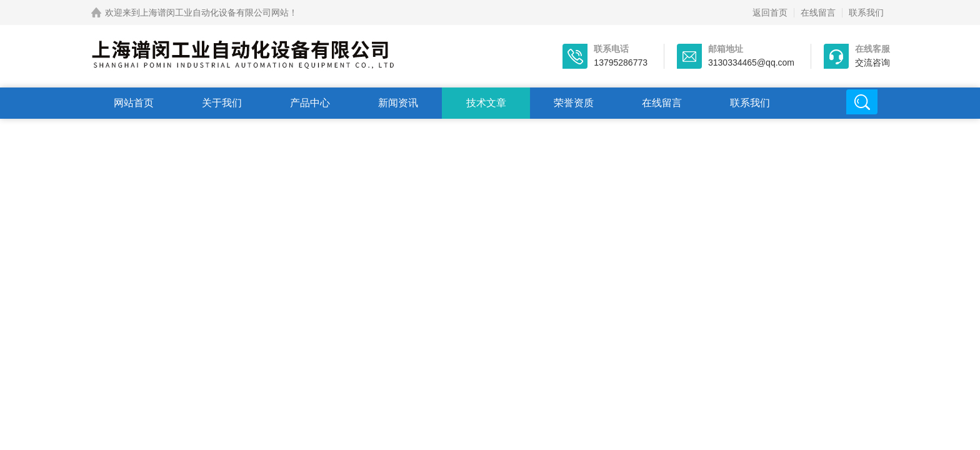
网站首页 (134, 103)
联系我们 (866, 12)
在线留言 (818, 12)
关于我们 (222, 103)
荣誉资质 (574, 103)
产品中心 (310, 103)
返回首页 (770, 12)
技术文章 (486, 103)
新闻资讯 (398, 103)
